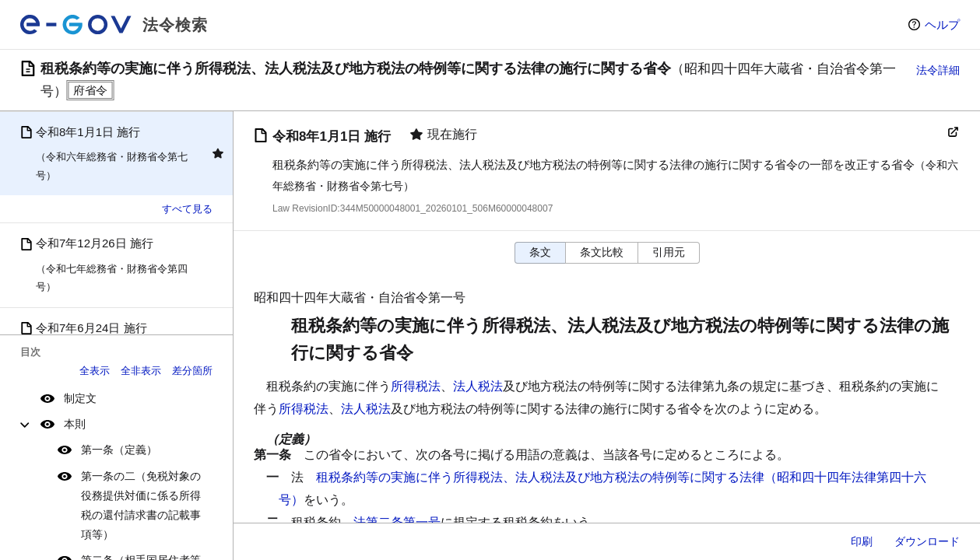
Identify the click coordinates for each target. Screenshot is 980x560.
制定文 (80, 398)
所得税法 (416, 386)
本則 (75, 424)
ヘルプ (942, 24)
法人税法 (478, 386)
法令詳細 (938, 70)
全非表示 (141, 371)
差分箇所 (192, 371)
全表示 (95, 371)
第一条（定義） (119, 450)
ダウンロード (927, 541)
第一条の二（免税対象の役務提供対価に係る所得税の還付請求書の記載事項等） (141, 506)
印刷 (862, 541)
